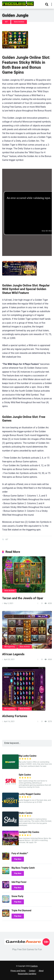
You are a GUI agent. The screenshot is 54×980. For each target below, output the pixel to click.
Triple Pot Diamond (21, 910)
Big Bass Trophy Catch (23, 868)
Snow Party (17, 896)
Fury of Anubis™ (20, 853)
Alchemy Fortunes (15, 716)
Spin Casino (25, 775)
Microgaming (10, 647)
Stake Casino (26, 813)
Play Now (18, 859)
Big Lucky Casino (28, 756)
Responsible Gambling (27, 974)
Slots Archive (19, 22)
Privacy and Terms (18, 971)
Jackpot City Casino (29, 832)
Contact (32, 971)
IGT (6, 22)
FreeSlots (34, 966)
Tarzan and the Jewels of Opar (23, 598)
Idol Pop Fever (19, 882)
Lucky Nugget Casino (30, 794)
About (41, 971)
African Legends (13, 654)
